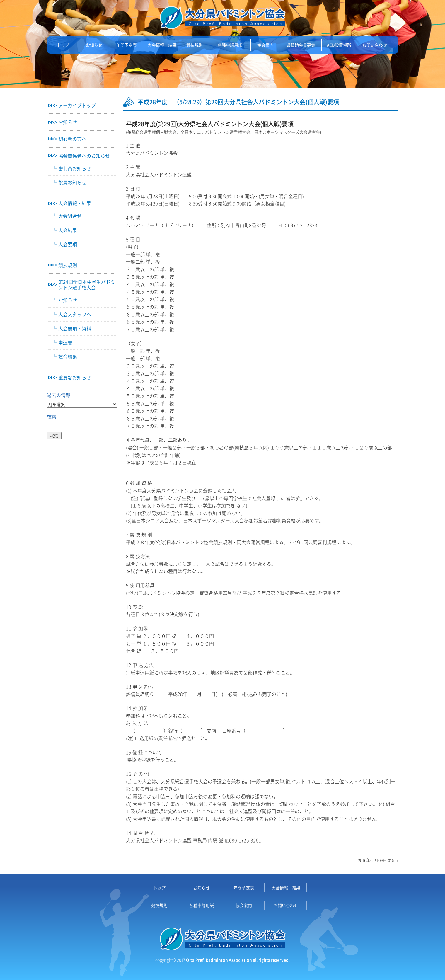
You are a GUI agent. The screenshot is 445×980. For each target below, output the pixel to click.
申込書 (65, 343)
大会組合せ (70, 216)
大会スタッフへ (75, 314)
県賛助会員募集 (301, 45)
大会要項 (68, 244)
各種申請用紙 (230, 45)
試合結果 (68, 357)
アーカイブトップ (77, 105)
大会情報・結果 (162, 45)
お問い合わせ (375, 45)
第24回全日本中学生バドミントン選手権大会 (87, 285)
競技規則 (195, 45)
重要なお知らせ (75, 377)
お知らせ (94, 45)
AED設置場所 (339, 45)
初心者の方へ (72, 139)
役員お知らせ (72, 182)
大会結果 (68, 230)
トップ (63, 45)
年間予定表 (127, 45)
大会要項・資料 (75, 328)
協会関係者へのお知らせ (84, 156)
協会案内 (265, 45)
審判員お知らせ (75, 168)
